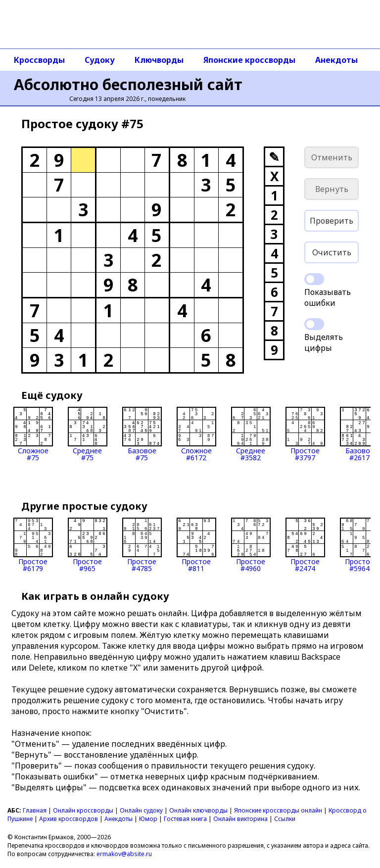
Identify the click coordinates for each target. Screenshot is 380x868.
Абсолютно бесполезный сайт (128, 84)
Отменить (332, 157)
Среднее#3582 (251, 434)
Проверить (332, 221)
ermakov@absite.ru (124, 854)
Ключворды (159, 60)
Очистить (332, 252)
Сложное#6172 (196, 434)
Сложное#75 (33, 434)
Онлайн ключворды (198, 810)
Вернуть (332, 189)
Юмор (148, 819)
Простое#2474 (305, 545)
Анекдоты (336, 60)
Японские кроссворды (249, 60)
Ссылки (285, 819)
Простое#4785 (142, 545)
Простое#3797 (305, 434)
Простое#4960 (251, 545)
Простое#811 (196, 545)
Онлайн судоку (141, 810)
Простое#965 (88, 545)
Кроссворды (39, 60)
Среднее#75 (88, 434)
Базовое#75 (142, 434)
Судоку (100, 60)
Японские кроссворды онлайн (278, 810)
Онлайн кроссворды (83, 810)
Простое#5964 (360, 545)
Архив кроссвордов (69, 819)
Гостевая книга (185, 819)
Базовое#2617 (360, 434)
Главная (35, 810)
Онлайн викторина (240, 819)
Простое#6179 (33, 545)
